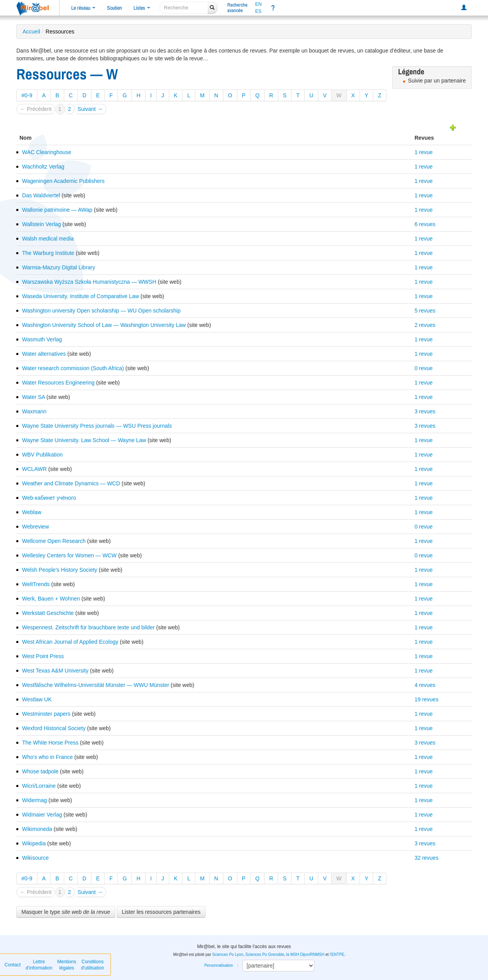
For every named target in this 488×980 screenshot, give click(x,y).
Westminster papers (46, 714)
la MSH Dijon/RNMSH (305, 955)
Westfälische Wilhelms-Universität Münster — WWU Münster (96, 685)
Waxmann (34, 411)
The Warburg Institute (48, 253)
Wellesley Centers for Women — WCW (69, 555)
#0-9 (27, 95)
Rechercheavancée (237, 8)
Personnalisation (219, 965)
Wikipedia (34, 843)
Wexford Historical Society (54, 728)
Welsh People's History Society (60, 570)
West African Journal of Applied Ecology (70, 642)
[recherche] (184, 8)
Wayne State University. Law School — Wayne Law (84, 440)
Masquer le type (66, 912)
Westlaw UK (37, 699)
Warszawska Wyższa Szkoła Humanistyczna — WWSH (89, 282)
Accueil (31, 32)
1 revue (424, 152)
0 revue (424, 368)
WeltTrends (36, 584)
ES (258, 11)
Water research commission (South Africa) (73, 368)
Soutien (114, 8)
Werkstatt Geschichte (48, 613)
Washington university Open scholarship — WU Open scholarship (101, 311)
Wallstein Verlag (42, 224)
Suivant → (90, 109)
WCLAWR (34, 469)
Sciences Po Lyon (228, 955)
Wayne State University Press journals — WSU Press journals (97, 426)
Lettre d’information (39, 965)
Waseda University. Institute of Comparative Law (81, 296)
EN (259, 4)
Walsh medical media (48, 239)
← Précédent (36, 109)
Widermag (35, 800)
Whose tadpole (40, 771)
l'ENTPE (337, 955)
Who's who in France (47, 757)
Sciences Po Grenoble (265, 955)
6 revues (425, 224)
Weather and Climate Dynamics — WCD (71, 483)
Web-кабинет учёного (49, 498)
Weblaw (32, 512)
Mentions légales (67, 965)
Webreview (36, 527)
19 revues (426, 699)
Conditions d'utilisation (92, 965)
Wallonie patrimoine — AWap (57, 210)
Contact (13, 965)
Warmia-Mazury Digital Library (59, 267)
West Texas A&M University (55, 671)
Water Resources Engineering (58, 383)
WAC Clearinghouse (47, 152)
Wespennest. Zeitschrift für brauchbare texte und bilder (89, 627)
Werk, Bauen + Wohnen (51, 599)
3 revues (425, 411)
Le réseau (83, 8)
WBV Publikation (42, 455)
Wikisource (35, 858)
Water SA (34, 397)
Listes (142, 8)
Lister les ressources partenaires (161, 912)
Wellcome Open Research (54, 541)
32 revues (426, 858)
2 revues (425, 325)
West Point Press (43, 656)
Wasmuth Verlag (42, 339)
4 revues (425, 685)
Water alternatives (44, 354)
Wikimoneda (37, 829)
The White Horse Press (50, 743)
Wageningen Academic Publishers (63, 181)
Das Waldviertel (41, 195)
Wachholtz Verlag (43, 167)
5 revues (425, 311)
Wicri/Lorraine (39, 786)
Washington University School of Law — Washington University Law (104, 325)
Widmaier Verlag (42, 815)
